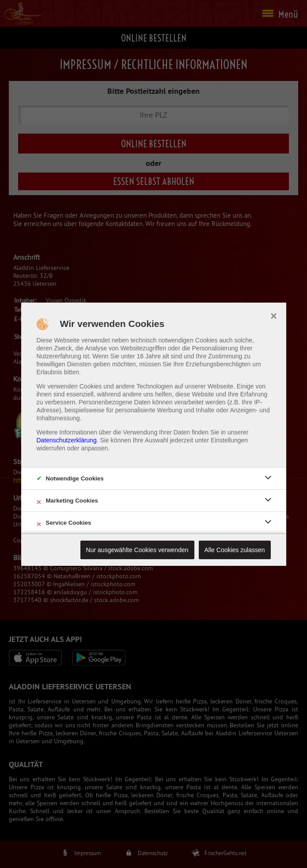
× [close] (274, 315)
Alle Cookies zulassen (235, 550)
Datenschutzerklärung (67, 440)
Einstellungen (229, 440)
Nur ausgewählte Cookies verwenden (137, 550)
